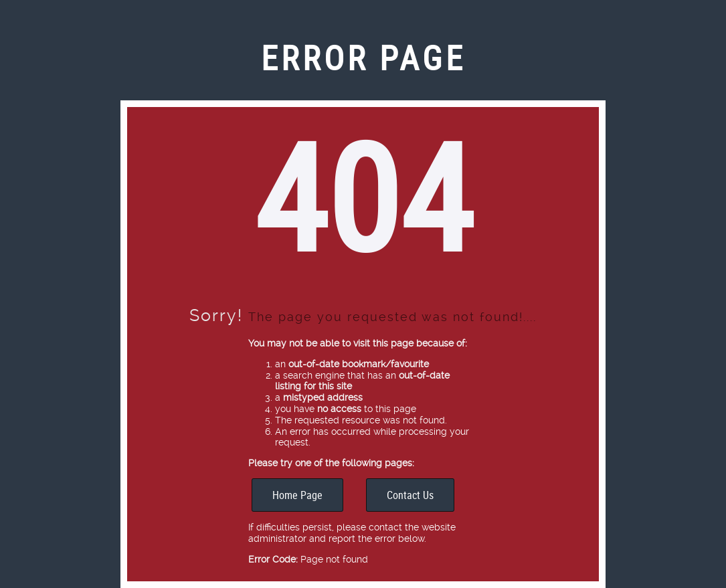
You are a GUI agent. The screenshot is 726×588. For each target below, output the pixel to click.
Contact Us (410, 495)
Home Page (297, 495)
